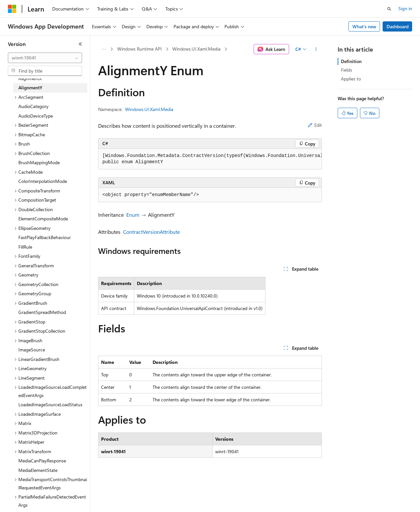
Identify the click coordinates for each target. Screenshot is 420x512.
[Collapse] (80, 44)
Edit (315, 125)
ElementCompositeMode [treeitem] (43, 219)
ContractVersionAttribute (151, 232)
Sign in (405, 8)
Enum (133, 215)
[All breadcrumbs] (104, 49)
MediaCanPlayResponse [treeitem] (42, 461)
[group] (210, 159)
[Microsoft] (12, 9)
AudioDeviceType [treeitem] (36, 116)
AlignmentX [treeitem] (30, 78)
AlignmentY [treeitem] (30, 88)
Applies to (351, 79)
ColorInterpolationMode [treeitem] (43, 181)
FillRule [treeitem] (25, 247)
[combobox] (45, 58)
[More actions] (316, 49)
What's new (364, 26)
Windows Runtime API (139, 49)
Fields (346, 70)
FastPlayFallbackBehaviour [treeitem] (45, 237)
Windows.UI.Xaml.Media (196, 49)
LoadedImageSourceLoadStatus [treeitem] (50, 404)
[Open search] (389, 9)
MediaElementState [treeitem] (38, 470)
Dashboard (398, 26)
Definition (351, 61)
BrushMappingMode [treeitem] (39, 162)
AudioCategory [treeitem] (33, 106)
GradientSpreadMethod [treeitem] (42, 312)
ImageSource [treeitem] (32, 350)
